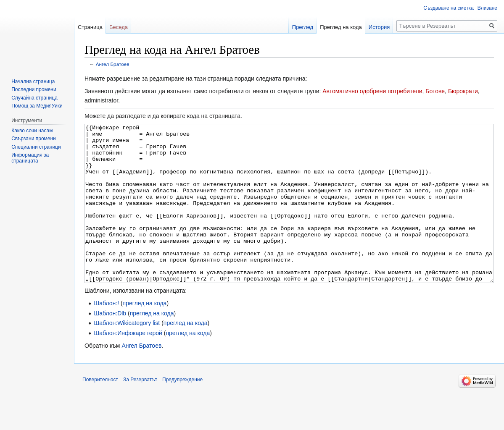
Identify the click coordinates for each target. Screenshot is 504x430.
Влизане (487, 8)
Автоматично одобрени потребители (372, 91)
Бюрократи (463, 91)
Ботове (435, 91)
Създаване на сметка (448, 8)
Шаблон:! (106, 335)
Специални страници (36, 147)
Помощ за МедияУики (37, 106)
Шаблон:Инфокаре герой (128, 364)
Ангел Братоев (113, 64)
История (379, 27)
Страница (90, 27)
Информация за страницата (30, 158)
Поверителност (100, 411)
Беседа (119, 27)
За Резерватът (140, 411)
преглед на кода (145, 335)
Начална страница (33, 81)
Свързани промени (34, 139)
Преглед (303, 27)
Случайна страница (34, 98)
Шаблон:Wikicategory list (127, 354)
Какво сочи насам (32, 131)
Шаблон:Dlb (110, 345)
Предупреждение (182, 411)
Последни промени (34, 89)
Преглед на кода (341, 27)
